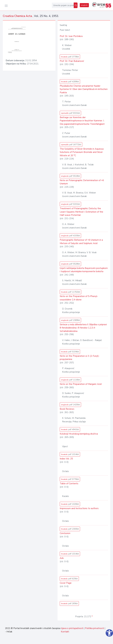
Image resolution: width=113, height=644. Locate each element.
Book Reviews (67, 409)
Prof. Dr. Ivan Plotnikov (71, 36)
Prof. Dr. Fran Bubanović (72, 61)
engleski (70, 176)
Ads (62, 558)
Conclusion (65, 533)
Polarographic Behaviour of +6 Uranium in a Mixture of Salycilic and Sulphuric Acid (81, 242)
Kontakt (65, 632)
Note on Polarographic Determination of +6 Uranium (82, 182)
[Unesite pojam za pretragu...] (63, 5)
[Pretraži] (76, 5)
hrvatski (70, 57)
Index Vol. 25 (66, 459)
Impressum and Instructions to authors (79, 508)
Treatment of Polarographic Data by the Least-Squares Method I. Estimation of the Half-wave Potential (81, 212)
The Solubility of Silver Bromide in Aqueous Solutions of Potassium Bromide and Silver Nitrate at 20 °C (82, 152)
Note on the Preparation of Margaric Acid (81, 384)
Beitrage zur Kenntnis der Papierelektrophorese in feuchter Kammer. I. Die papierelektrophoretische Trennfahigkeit (82, 121)
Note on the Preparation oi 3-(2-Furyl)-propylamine (80, 358)
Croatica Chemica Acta (18, 16)
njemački (70, 113)
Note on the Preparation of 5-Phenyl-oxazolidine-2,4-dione (79, 298)
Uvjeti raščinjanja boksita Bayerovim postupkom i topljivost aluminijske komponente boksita (84, 270)
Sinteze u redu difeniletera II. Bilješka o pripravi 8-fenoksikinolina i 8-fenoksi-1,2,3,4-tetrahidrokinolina (83, 328)
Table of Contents (69, 484)
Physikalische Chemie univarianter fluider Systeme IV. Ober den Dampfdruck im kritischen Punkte (84, 89)
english (84, 5)
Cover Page (66, 583)
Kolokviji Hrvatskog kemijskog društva (79, 434)
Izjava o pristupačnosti (72, 628)
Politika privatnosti (95, 628)
